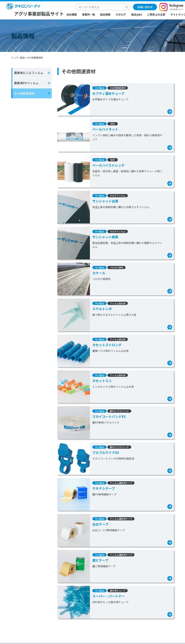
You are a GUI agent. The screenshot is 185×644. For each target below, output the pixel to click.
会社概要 (72, 14)
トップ (15, 58)
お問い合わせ (145, 7)
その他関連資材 (24, 93)
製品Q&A (137, 14)
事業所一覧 (88, 14)
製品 (23, 58)
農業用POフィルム (26, 83)
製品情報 (105, 14)
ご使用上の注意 (156, 14)
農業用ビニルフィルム (29, 73)
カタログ (121, 14)
